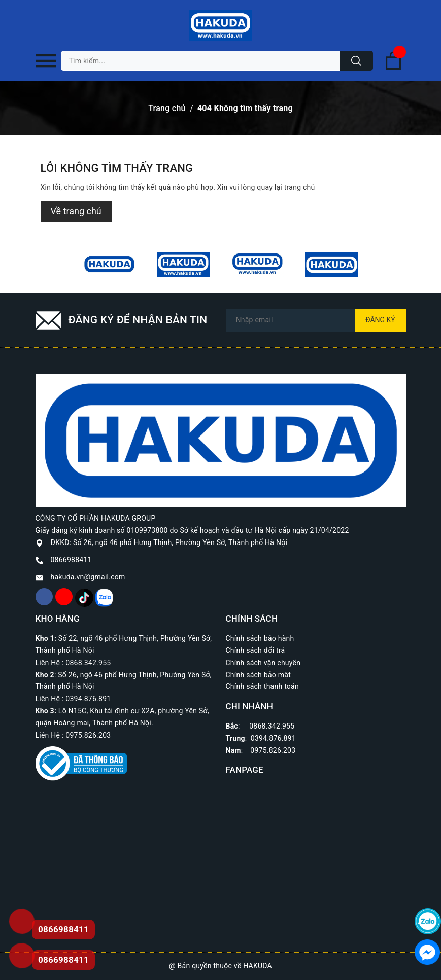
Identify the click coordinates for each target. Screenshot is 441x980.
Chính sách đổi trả (256, 650)
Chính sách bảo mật (258, 675)
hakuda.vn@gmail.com (88, 577)
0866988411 (71, 560)
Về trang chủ (76, 211)
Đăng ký (380, 320)
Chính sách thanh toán (262, 686)
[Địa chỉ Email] (316, 320)
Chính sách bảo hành (260, 638)
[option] (110, 265)
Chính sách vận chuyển (263, 663)
